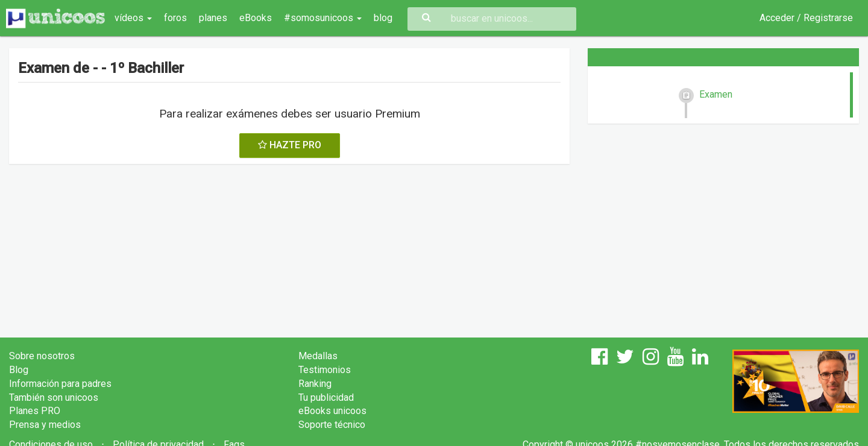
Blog (19, 370)
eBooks (256, 18)
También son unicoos (54, 397)
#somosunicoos (323, 18)
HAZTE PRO (290, 145)
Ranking (315, 384)
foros (175, 18)
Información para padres (60, 384)
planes (213, 18)
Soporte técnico (332, 425)
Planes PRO (35, 411)
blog (383, 18)
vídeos (133, 18)
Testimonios (325, 370)
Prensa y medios (45, 425)
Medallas (318, 356)
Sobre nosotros (42, 356)
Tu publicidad (326, 397)
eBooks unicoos (332, 411)
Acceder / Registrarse (806, 18)
